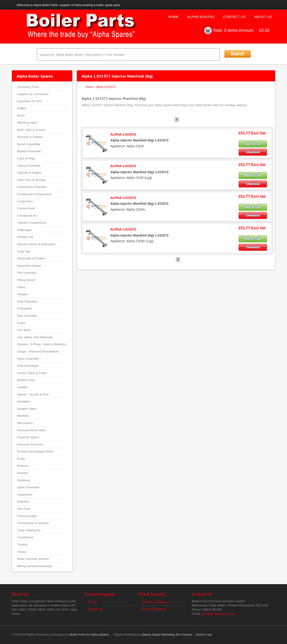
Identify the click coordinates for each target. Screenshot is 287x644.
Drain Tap (23, 251)
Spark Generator (28, 487)
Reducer (23, 466)
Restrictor (24, 480)
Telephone (95, 609)
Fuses (21, 323)
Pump (21, 459)
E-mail (92, 602)
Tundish (22, 545)
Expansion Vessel (29, 266)
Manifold (23, 416)
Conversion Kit (27, 216)
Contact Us (234, 17)
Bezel (21, 115)
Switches (23, 502)
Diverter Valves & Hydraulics (36, 244)
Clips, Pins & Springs (31, 180)
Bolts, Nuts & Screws (31, 130)
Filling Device (26, 280)
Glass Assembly (28, 359)
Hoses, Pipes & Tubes (32, 373)
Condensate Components (34, 194)
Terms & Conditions (155, 602)
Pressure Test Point (30, 444)
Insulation (24, 401)
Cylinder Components (32, 223)
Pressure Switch (28, 437)
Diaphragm (25, 230)
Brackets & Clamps (30, 137)
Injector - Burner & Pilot (33, 394)
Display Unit (25, 237)
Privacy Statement (154, 609)
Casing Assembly (29, 166)
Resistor (23, 473)
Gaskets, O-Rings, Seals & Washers (41, 344)
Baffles (22, 108)
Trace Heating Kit (29, 530)
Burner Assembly (29, 144)
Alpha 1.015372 (106, 87)
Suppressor (25, 495)
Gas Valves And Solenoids (35, 337)
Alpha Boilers (201, 17)
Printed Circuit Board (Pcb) (35, 452)
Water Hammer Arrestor (33, 559)
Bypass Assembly (29, 151)
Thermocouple (27, 516)
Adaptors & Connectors (33, 94)
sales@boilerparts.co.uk (217, 614)
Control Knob (26, 208)
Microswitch (25, 423)
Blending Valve (27, 123)
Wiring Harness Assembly (34, 566)
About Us (263, 17)
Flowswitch (25, 308)
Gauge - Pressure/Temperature (38, 351)
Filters (21, 287)
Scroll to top (204, 635)
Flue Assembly (27, 316)
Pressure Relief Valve (32, 430)
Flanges (22, 294)
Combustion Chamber (32, 187)
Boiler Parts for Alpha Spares (90, 635)
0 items (231, 30)
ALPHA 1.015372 (123, 134)
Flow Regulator (27, 301)
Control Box (25, 201)
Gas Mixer (24, 330)
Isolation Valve (27, 409)
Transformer (25, 537)
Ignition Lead (26, 380)
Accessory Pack (28, 87)
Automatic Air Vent (29, 101)
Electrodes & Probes (31, 258)
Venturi (22, 552)
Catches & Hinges (29, 173)
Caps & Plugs (26, 158)
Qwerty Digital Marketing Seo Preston (167, 635)
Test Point (24, 509)
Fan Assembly (27, 273)
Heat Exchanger (28, 366)
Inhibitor (22, 387)
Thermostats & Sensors (33, 523)
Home (174, 17)
